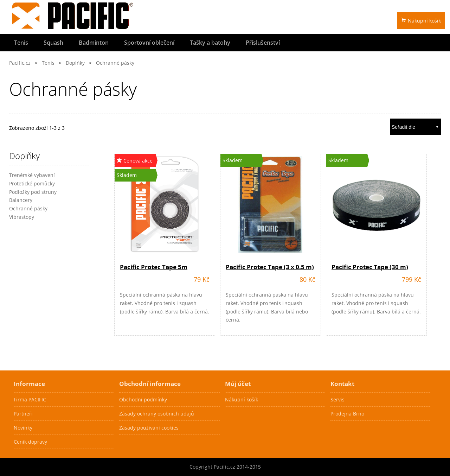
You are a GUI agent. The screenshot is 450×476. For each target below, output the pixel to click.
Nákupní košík (421, 21)
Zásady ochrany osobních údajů (157, 414)
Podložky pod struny (33, 192)
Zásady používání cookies (149, 428)
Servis (337, 399)
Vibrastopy (22, 217)
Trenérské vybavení (32, 175)
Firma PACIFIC (30, 399)
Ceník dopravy (30, 442)
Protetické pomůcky (32, 183)
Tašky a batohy (210, 43)
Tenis (21, 43)
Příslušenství (263, 43)
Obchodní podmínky (143, 399)
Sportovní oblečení (149, 43)
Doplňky (75, 63)
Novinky (23, 428)
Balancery (21, 200)
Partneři (23, 414)
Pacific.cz (20, 63)
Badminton (94, 43)
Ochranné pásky (115, 63)
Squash (53, 43)
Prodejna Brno (347, 414)
